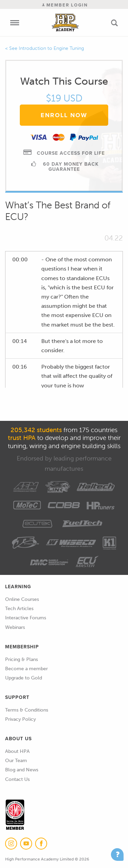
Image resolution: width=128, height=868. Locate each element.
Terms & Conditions (27, 710)
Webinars (15, 627)
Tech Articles (19, 609)
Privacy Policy (20, 719)
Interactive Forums (26, 618)
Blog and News (22, 770)
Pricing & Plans (22, 659)
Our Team (16, 761)
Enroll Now (64, 115)
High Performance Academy (65, 23)
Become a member (26, 669)
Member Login (65, 5)
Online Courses (22, 599)
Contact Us (17, 779)
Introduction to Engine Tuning (51, 48)
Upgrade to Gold (24, 678)
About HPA (17, 751)
